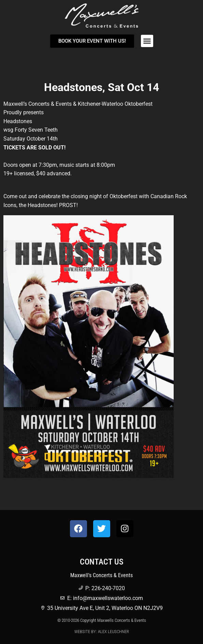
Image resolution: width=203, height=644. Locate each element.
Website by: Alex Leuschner (102, 632)
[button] (147, 41)
